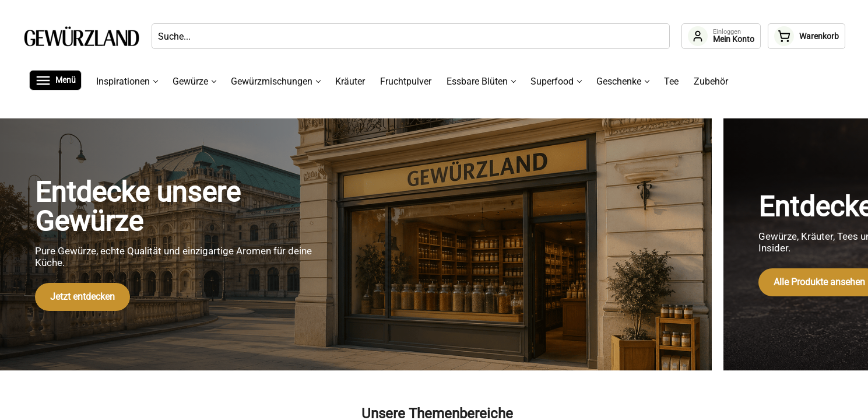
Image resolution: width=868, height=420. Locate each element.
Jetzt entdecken (82, 297)
